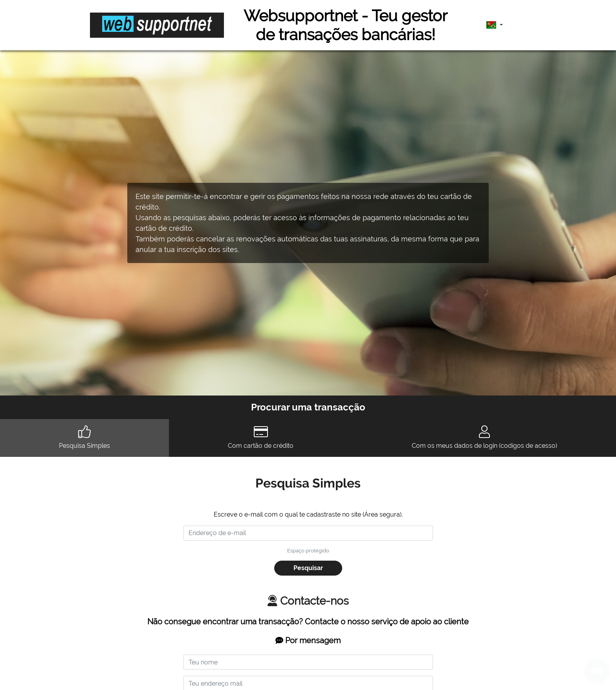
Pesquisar (308, 568)
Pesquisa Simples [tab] (84, 437)
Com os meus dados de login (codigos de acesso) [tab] (484, 437)
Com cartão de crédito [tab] (261, 437)
